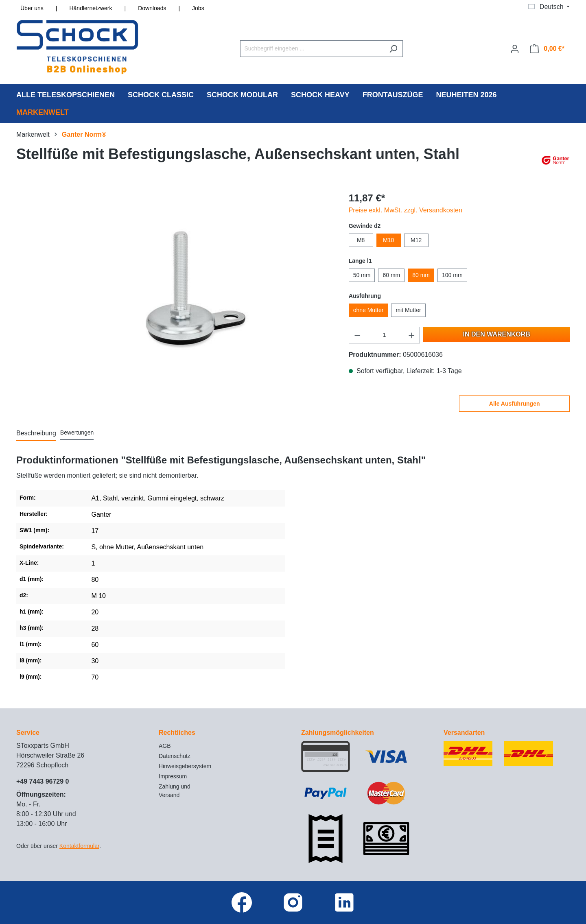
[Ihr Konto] (515, 49)
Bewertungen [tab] (77, 433)
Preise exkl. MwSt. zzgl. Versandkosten (406, 210)
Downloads (152, 8)
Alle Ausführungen (515, 404)
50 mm (362, 275)
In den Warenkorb (497, 334)
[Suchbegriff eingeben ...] (312, 49)
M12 (416, 240)
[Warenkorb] (547, 49)
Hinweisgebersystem (185, 766)
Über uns (32, 8)
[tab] (36, 434)
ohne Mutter (368, 310)
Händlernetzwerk (91, 8)
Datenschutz (175, 756)
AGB (165, 746)
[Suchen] (393, 49)
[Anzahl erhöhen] (412, 335)
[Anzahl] (384, 335)
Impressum (173, 776)
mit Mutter (408, 310)
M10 (388, 240)
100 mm (452, 275)
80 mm (421, 275)
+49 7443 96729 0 (43, 781)
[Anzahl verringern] (357, 335)
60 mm (391, 275)
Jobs (198, 8)
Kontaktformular (79, 846)
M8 (361, 240)
